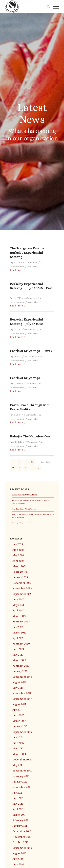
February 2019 (21, 666)
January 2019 (20, 671)
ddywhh (34, 267)
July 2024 (18, 544)
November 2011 (22, 787)
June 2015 (18, 743)
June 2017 (18, 715)
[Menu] (55, 7)
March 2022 (19, 633)
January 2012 (20, 782)
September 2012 (22, 771)
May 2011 (18, 804)
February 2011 (20, 820)
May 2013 (18, 765)
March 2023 (19, 616)
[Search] (47, 7)
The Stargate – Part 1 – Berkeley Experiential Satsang (27, 253)
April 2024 (18, 561)
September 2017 (22, 699)
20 (19, 468)
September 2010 (22, 848)
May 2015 (18, 748)
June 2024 (18, 550)
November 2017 (22, 693)
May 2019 (18, 655)
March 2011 (19, 815)
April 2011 (18, 809)
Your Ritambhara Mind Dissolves (24, 509)
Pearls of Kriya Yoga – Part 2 (31, 351)
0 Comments (31, 262)
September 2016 (22, 732)
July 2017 (17, 710)
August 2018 (19, 682)
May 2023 (18, 605)
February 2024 (21, 572)
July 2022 (18, 627)
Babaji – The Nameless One (30, 436)
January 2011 (20, 826)
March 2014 (19, 754)
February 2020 (21, 644)
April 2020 (18, 638)
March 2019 (19, 660)
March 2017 (19, 721)
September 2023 (22, 594)
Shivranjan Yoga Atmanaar (22, 523)
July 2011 (17, 793)
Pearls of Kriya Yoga (25, 378)
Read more (18, 270)
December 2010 (22, 831)
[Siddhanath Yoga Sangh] (27, 7)
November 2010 (22, 837)
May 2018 (18, 688)
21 (26, 468)
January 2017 (20, 726)
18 (32, 462)
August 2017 (19, 704)
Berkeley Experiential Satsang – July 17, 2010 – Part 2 (31, 288)
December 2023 (22, 583)
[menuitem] (47, 7)
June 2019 (18, 649)
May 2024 (18, 555)
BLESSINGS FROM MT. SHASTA (24, 495)
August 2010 (19, 853)
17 (26, 462)
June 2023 (18, 599)
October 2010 (20, 842)
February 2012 (21, 776)
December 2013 (22, 760)
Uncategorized (17, 267)
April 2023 (18, 610)
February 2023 (21, 622)
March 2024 (19, 566)
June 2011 (18, 798)
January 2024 (20, 577)
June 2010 (18, 864)
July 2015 (17, 737)
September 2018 (22, 677)
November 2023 (22, 588)
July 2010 (18, 859)
